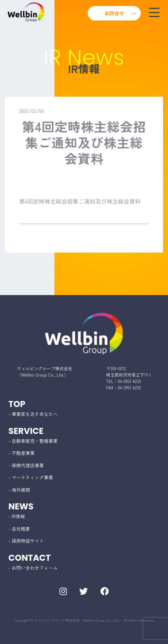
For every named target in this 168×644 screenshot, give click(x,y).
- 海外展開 (19, 490)
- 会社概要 (19, 529)
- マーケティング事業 (31, 477)
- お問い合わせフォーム (33, 568)
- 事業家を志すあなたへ (33, 414)
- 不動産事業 (22, 453)
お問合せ (114, 13)
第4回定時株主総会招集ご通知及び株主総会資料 (80, 201)
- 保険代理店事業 (26, 465)
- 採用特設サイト (26, 541)
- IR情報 (17, 516)
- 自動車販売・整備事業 (33, 441)
